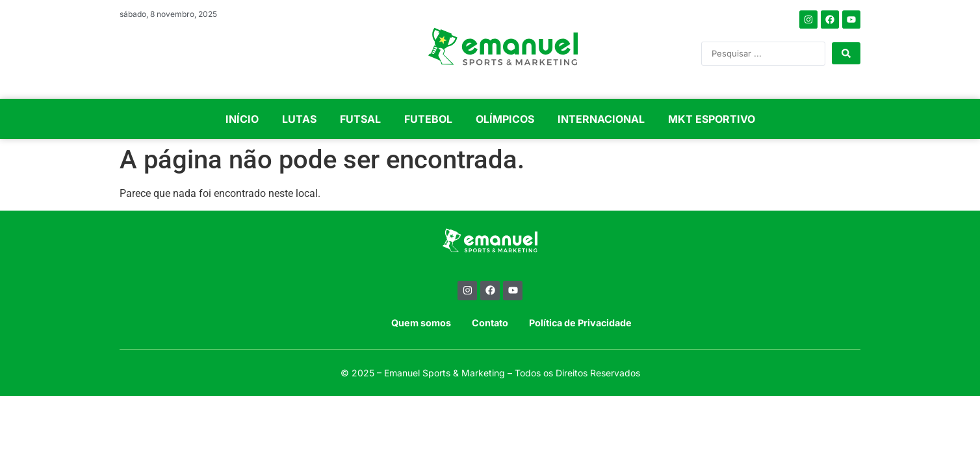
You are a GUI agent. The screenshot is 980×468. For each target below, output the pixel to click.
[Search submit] (846, 53)
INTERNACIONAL (601, 119)
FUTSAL (360, 119)
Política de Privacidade (580, 323)
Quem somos (421, 323)
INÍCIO (242, 119)
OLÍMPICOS (505, 119)
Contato (490, 323)
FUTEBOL (428, 119)
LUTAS (299, 119)
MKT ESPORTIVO (712, 119)
